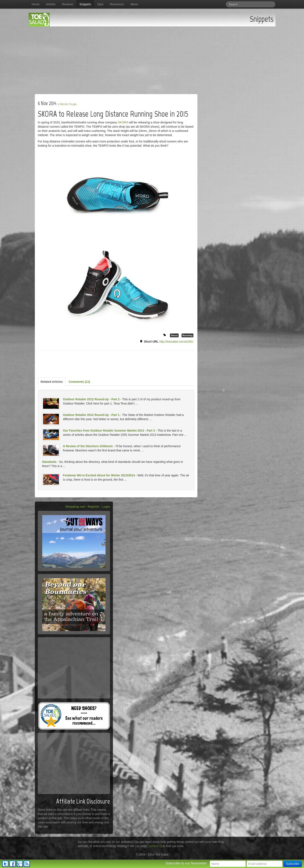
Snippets (85, 4)
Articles (51, 4)
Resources (117, 4)
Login (106, 507)
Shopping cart (75, 507)
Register (94, 507)
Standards (49, 462)
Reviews (67, 4)
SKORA (123, 122)
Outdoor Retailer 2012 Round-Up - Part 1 (91, 415)
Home (36, 4)
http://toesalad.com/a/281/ (176, 342)
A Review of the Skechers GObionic (88, 446)
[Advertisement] (152, 58)
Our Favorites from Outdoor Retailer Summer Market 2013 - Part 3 (109, 431)
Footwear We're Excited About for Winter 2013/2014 (99, 475)
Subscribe (293, 864)
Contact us (155, 846)
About (134, 4)
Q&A (100, 4)
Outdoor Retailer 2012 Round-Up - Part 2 (91, 399)
